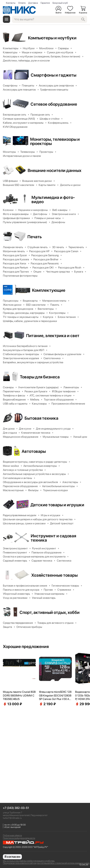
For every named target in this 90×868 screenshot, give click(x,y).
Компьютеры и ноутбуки (52, 38)
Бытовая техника (41, 418)
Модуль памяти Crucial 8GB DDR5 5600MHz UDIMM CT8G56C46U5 (19, 695)
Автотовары (34, 451)
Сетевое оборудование (54, 104)
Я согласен (12, 857)
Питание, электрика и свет (53, 336)
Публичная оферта (12, 835)
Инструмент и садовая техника (53, 538)
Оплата (22, 3)
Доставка (33, 3)
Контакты (11, 3)
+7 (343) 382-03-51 (16, 808)
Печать (35, 237)
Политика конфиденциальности (19, 838)
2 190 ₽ (47, 704)
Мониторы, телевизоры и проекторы (55, 141)
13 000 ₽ (12, 704)
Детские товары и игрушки (57, 505)
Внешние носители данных (54, 170)
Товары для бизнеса (40, 377)
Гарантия (45, 3)
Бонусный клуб (60, 3)
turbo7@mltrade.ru (12, 818)
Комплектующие (49, 290)
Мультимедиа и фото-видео (53, 199)
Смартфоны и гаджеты (53, 75)
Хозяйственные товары (54, 575)
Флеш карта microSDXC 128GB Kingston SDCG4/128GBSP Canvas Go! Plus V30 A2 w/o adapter (55, 695)
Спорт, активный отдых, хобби (50, 612)
